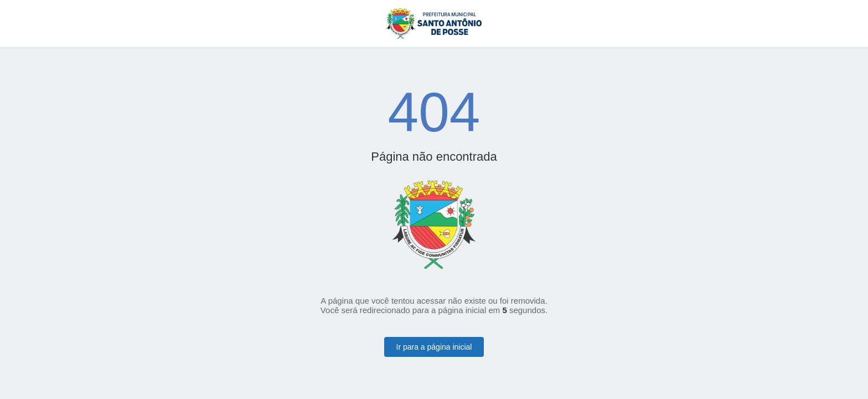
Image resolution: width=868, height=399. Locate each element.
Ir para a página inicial (434, 347)
